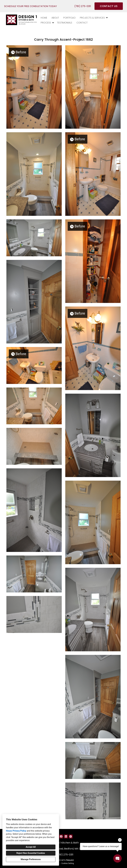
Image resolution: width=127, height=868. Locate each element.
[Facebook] (61, 836)
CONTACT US (109, 6)
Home (44, 18)
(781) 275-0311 (83, 6)
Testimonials (65, 23)
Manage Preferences (31, 859)
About (55, 18)
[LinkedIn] (66, 836)
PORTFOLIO (69, 18)
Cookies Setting (68, 863)
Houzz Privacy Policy (16, 831)
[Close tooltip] (120, 840)
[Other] (71, 836)
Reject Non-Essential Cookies (31, 853)
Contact (82, 23)
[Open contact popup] (117, 858)
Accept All (31, 847)
